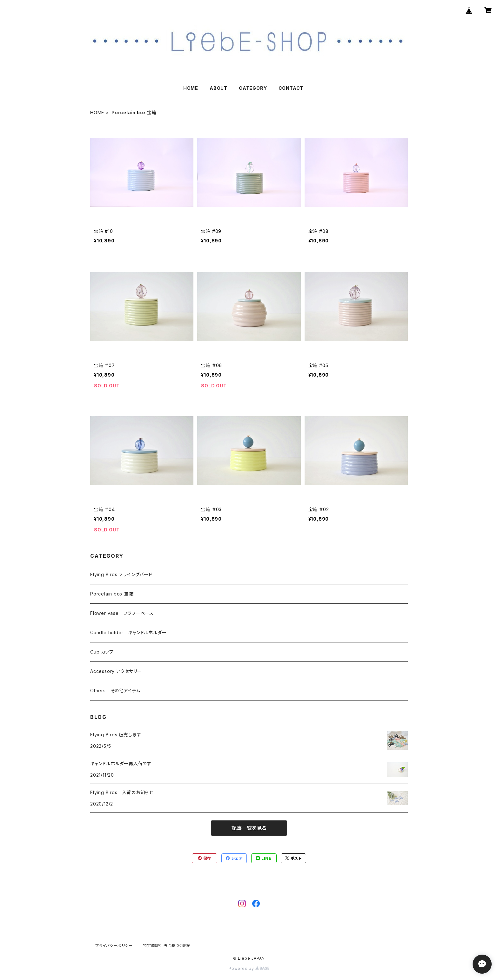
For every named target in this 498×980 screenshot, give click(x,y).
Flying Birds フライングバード (121, 574)
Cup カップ (102, 652)
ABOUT (219, 88)
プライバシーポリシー (114, 946)
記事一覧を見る (249, 828)
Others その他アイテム (115, 691)
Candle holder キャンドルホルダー (128, 632)
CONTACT (291, 88)
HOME (191, 88)
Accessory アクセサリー (116, 671)
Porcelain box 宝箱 (112, 594)
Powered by (249, 968)
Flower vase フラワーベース (122, 613)
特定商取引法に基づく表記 (167, 946)
